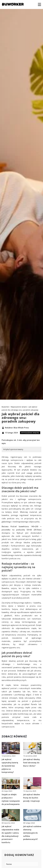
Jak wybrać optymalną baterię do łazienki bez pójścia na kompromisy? (10, 766)
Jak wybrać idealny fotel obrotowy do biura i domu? (32, 763)
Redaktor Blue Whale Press (17, 428)
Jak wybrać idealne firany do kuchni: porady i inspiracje (32, 798)
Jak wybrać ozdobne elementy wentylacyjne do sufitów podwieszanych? (32, 833)
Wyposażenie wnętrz (30, 433)
